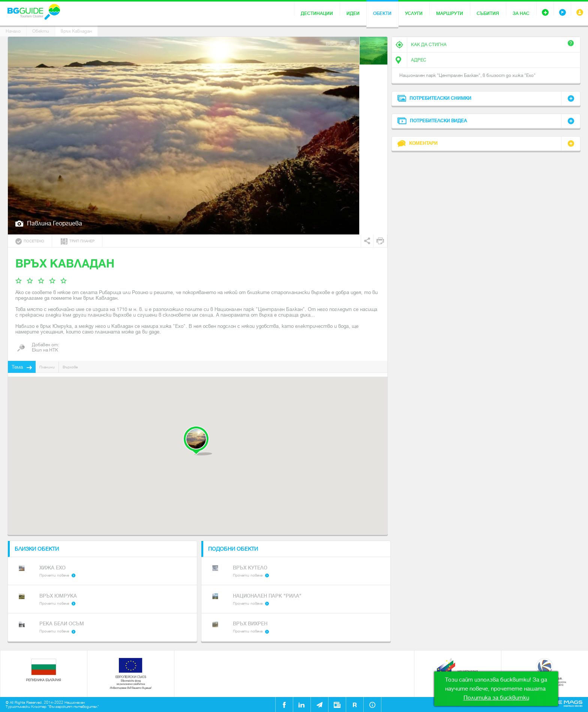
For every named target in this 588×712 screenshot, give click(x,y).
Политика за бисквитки (496, 698)
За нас (521, 14)
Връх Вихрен (250, 624)
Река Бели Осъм (62, 624)
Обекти (382, 14)
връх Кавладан (76, 31)
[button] (197, 441)
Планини (47, 367)
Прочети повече (54, 575)
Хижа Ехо (52, 568)
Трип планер (78, 241)
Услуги (414, 14)
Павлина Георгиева (55, 223)
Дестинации (317, 14)
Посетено (30, 241)
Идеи (353, 14)
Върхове (70, 367)
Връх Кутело (250, 568)
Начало (13, 31)
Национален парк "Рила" (267, 596)
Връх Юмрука (58, 596)
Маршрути (450, 14)
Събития (488, 14)
